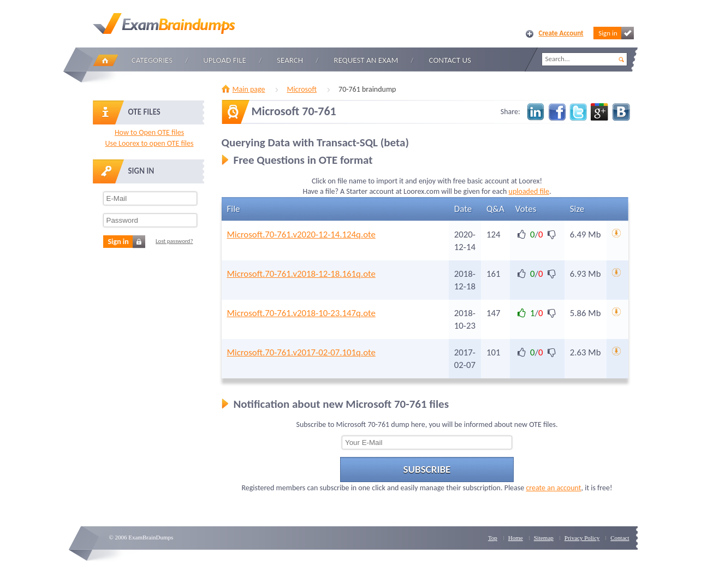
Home (105, 60)
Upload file (225, 60)
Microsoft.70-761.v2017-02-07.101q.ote (301, 352)
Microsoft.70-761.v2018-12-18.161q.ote (301, 274)
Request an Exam (366, 60)
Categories (152, 60)
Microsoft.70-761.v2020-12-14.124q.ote (301, 234)
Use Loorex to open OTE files (149, 143)
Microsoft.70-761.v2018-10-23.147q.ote (301, 313)
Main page (249, 89)
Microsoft (302, 89)
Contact (620, 538)
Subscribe (427, 469)
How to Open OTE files (149, 132)
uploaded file (529, 191)
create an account (553, 488)
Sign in (616, 33)
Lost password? (174, 241)
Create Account (561, 33)
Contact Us (450, 60)
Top (493, 538)
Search (290, 60)
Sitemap (544, 538)
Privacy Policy (582, 538)
